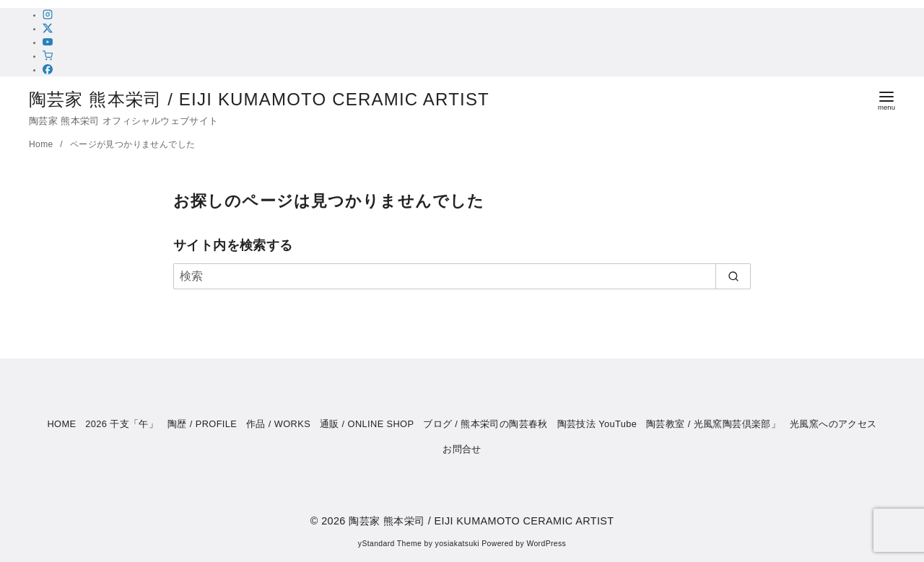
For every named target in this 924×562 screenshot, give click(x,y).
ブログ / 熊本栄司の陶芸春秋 (485, 424)
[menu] (886, 99)
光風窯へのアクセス (833, 424)
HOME (61, 424)
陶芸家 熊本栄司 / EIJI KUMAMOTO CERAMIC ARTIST (271, 99)
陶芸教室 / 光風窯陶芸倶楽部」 (713, 424)
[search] (733, 276)
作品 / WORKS (278, 424)
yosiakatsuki (457, 544)
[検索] (462, 276)
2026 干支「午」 (122, 424)
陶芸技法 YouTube (597, 424)
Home (42, 144)
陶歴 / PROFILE (202, 424)
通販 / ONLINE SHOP (367, 424)
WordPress (546, 544)
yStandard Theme (390, 544)
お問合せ (462, 449)
